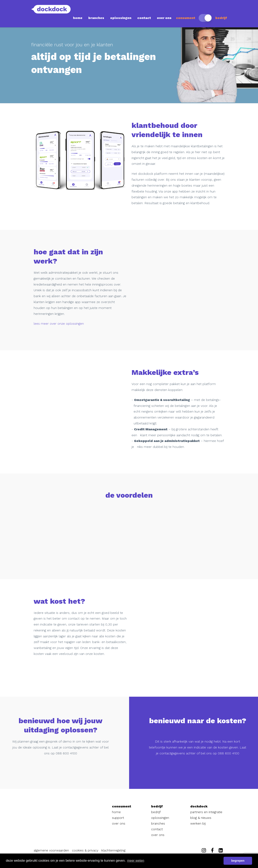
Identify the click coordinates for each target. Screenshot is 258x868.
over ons (164, 18)
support (118, 818)
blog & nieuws (201, 818)
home (78, 18)
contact (144, 18)
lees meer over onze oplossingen (59, 324)
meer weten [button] (136, 861)
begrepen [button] (238, 861)
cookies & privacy (85, 850)
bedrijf (221, 18)
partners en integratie (206, 812)
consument (186, 18)
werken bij (198, 823)
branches (96, 18)
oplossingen (121, 18)
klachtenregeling (113, 850)
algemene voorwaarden (51, 850)
